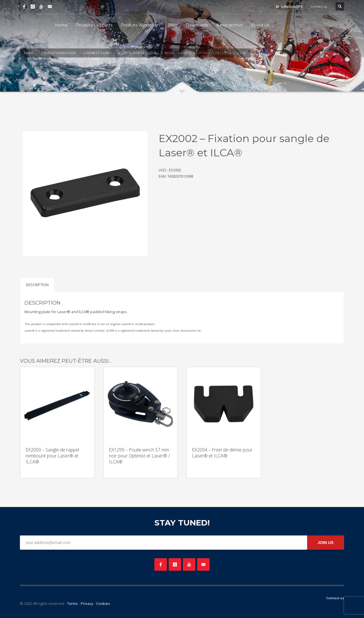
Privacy (87, 603)
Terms (73, 603)
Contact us (319, 7)
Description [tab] (37, 285)
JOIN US (326, 543)
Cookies (103, 603)
